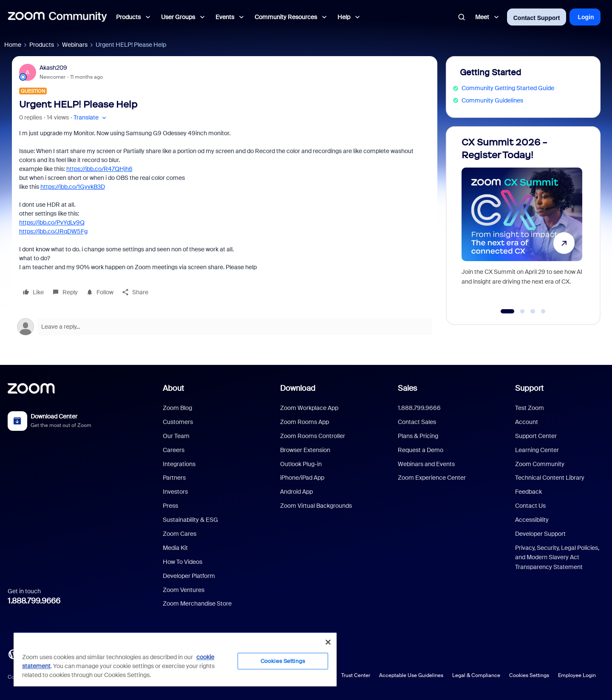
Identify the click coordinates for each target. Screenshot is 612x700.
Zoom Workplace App (309, 408)
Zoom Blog (177, 408)
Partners (174, 478)
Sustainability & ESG (190, 520)
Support (529, 388)
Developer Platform (189, 576)
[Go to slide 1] (507, 311)
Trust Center (356, 675)
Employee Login (577, 675)
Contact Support (537, 18)
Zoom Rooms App (305, 422)
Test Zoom (530, 408)
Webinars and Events (426, 464)
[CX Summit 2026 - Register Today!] (522, 222)
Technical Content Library (550, 478)
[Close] (328, 642)
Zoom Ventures (184, 590)
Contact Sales (417, 422)
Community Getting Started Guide (508, 88)
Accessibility (532, 520)
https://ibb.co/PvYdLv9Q (52, 222)
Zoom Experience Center (432, 478)
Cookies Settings (529, 675)
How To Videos (183, 562)
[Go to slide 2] (522, 311)
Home (13, 45)
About (173, 388)
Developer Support (540, 534)
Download (298, 388)
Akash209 (53, 68)
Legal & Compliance (476, 675)
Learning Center (537, 450)
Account (527, 422)
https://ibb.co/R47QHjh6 (99, 169)
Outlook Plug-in (301, 464)
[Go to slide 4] (543, 311)
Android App (296, 492)
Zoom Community (540, 464)
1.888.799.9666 (34, 601)
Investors (175, 492)
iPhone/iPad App (302, 478)
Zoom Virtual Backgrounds (316, 506)
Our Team (176, 436)
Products (42, 45)
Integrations (179, 464)
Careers (174, 450)
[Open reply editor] (225, 327)
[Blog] (13, 654)
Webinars (75, 45)
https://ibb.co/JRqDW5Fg (53, 231)
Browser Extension (305, 450)
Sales (407, 388)
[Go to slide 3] (533, 311)
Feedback (528, 492)
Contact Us (530, 506)
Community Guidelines (492, 100)
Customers (178, 422)
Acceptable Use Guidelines (411, 675)
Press (170, 506)
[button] (91, 118)
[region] (175, 659)
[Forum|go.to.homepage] (57, 17)
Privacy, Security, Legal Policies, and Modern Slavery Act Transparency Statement (557, 557)
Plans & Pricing (418, 436)
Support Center (536, 436)
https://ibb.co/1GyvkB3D (73, 187)
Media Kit (175, 548)
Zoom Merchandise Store (197, 603)
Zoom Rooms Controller (313, 436)
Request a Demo (421, 450)
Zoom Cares (180, 534)
